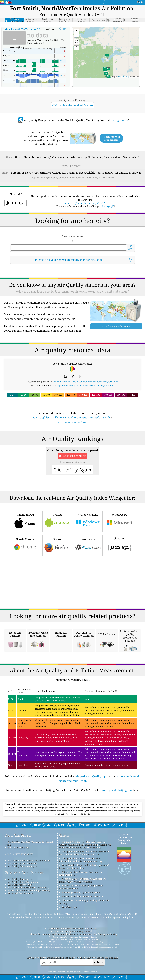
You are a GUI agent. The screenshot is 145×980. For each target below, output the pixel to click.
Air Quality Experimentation (23, 883)
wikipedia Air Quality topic (91, 796)
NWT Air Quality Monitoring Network (73, 951)
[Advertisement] (73, 390)
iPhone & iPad (25, 501)
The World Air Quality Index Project (125, 860)
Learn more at (111, 138)
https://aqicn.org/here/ (72, 166)
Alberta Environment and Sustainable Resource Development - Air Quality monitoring (73, 954)
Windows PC (120, 501)
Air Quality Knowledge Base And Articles (29, 881)
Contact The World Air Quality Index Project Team (29, 863)
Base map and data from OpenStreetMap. (83, 916)
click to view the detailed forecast (73, 105)
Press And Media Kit (18, 868)
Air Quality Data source (20, 899)
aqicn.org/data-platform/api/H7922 (85, 203)
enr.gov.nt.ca (120, 120)
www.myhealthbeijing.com (116, 810)
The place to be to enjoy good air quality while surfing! (84, 922)
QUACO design (69, 927)
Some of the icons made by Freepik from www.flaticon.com (81, 907)
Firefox (57, 526)
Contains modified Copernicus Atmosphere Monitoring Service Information (82, 900)
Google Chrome (25, 526)
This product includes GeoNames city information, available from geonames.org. (81, 880)
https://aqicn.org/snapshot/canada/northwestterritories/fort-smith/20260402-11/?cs (73, 178)
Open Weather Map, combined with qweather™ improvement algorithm (84, 887)
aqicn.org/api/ (107, 206)
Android (57, 501)
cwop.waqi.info (67, 895)
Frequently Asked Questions (25, 893)
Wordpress (88, 526)
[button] (105, 71)
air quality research (19, 874)
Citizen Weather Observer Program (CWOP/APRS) (73, 949)
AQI (22, 29)
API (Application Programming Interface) (29, 910)
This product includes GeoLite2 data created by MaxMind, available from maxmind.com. (84, 873)
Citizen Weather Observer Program (80, 892)
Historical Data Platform (20, 913)
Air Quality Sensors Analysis (23, 886)
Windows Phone (88, 501)
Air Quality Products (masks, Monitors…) (29, 908)
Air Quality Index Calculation (23, 902)
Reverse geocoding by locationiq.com (81, 912)
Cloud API (120, 525)
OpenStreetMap (123, 77)
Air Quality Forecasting (20, 905)
